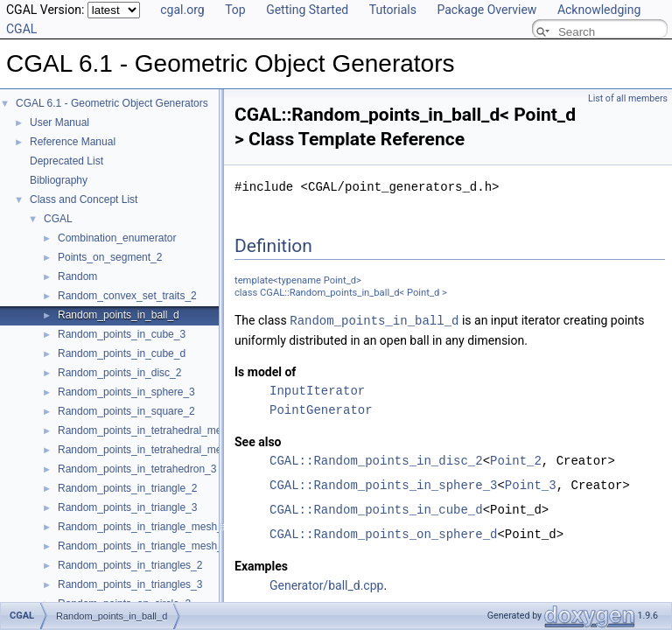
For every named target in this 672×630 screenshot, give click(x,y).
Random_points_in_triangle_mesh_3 (143, 546)
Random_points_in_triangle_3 (127, 507)
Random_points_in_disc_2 (119, 373)
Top (235, 10)
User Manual (59, 122)
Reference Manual (73, 142)
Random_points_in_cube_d (122, 353)
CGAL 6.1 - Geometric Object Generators (112, 103)
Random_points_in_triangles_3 (130, 584)
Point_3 (531, 484)
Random (77, 276)
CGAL (58, 219)
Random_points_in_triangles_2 (130, 565)
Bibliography (59, 180)
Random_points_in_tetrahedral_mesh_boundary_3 (176, 450)
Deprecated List (66, 161)
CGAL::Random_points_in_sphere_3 (383, 484)
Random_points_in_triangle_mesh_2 (143, 527)
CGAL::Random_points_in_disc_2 (376, 460)
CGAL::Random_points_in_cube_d (376, 509)
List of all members (628, 98)
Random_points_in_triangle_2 (127, 488)
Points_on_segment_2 (110, 257)
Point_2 (516, 460)
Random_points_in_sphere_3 (126, 392)
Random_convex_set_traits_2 (127, 296)
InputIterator (317, 390)
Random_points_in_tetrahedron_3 (137, 469)
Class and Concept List (84, 199)
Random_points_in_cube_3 (122, 334)
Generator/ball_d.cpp (326, 584)
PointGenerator (321, 409)
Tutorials (393, 10)
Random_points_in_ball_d (119, 315)
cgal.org (182, 10)
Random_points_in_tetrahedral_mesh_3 (151, 430)
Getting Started (307, 10)
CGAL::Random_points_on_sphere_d (383, 533)
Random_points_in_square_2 (126, 411)
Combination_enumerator (117, 238)
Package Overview (486, 10)
